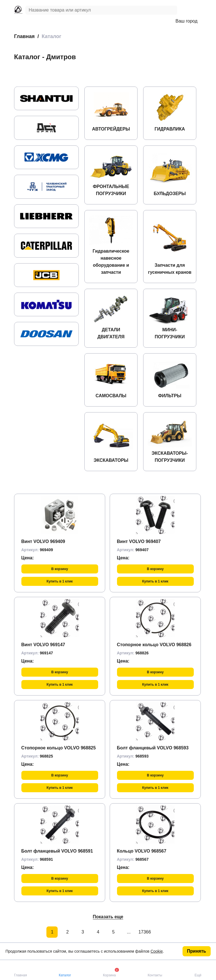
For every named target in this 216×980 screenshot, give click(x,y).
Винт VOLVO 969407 (139, 541)
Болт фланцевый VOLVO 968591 (57, 851)
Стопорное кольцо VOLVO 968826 (154, 645)
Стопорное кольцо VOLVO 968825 (59, 748)
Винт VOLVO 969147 (43, 645)
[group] (46, 98)
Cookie (157, 951)
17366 (144, 932)
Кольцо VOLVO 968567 (142, 851)
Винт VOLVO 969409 (43, 541)
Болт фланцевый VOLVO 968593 (153, 748)
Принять (197, 951)
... (129, 932)
